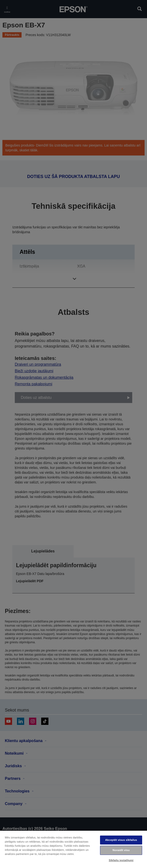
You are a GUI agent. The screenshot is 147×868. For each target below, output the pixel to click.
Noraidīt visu (121, 850)
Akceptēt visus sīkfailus (121, 840)
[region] (73, 849)
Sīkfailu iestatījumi (121, 860)
